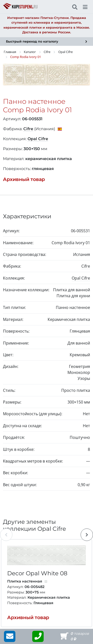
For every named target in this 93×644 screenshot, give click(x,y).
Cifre (47, 52)
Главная (10, 52)
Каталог (30, 52)
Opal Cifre (65, 52)
